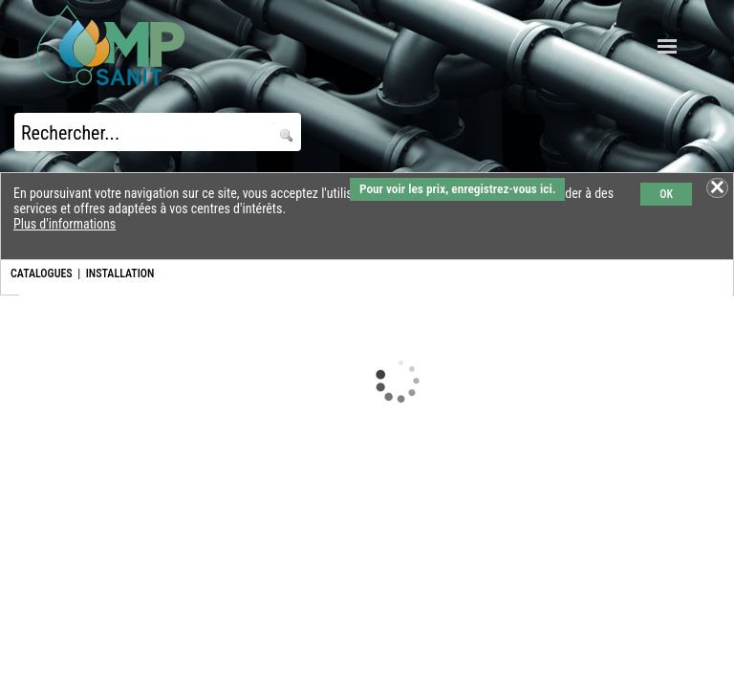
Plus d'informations (65, 224)
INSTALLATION (120, 273)
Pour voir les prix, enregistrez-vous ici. (457, 189)
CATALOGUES (42, 273)
